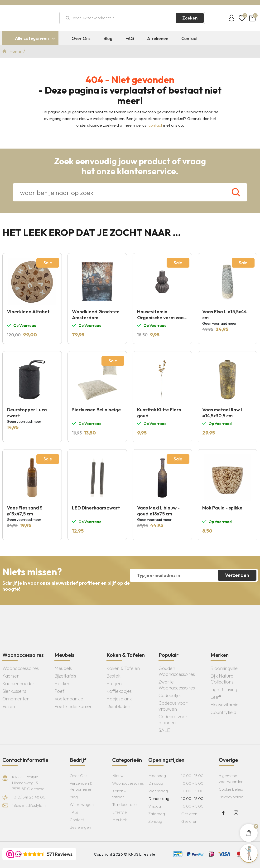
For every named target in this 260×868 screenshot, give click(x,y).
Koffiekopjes (119, 691)
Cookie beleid (231, 789)
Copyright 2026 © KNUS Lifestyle (125, 854)
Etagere (115, 683)
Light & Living (224, 689)
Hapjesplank (119, 699)
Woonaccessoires (21, 668)
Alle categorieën (32, 38)
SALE (164, 730)
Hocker (62, 683)
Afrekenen (158, 39)
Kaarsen (11, 676)
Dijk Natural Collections (222, 679)
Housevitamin (224, 705)
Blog (108, 39)
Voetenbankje (69, 699)
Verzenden (237, 575)
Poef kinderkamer (73, 706)
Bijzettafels (65, 676)
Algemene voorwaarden (231, 778)
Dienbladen (118, 706)
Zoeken (190, 18)
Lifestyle (120, 812)
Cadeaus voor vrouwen (173, 706)
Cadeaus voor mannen (173, 719)
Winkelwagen (82, 804)
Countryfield (223, 712)
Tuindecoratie (124, 804)
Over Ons (81, 39)
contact (155, 125)
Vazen (9, 706)
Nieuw (118, 776)
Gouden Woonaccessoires (177, 671)
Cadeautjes (170, 695)
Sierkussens (14, 691)
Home (16, 51)
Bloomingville (224, 668)
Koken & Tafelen (123, 668)
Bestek (113, 676)
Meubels (63, 668)
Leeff (216, 697)
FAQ (130, 39)
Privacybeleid (231, 797)
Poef (59, 691)
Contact (190, 39)
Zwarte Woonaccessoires (177, 685)
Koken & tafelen (119, 794)
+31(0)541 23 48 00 (29, 797)
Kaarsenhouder (19, 683)
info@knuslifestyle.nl (29, 805)
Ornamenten (16, 699)
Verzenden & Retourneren (81, 786)
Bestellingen (80, 827)
